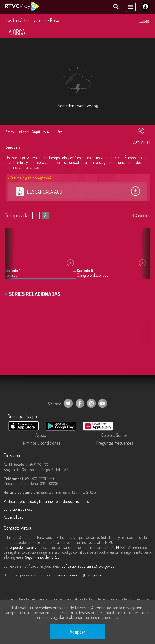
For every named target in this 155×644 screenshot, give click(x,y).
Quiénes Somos (115, 435)
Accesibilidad (14, 517)
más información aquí (100, 617)
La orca (11, 275)
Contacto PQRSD (114, 547)
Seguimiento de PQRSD (42, 557)
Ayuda (41, 435)
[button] (144, 257)
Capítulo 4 (13, 270)
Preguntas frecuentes (115, 443)
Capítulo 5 (85, 270)
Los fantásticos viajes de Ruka (32, 20)
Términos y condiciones (41, 443)
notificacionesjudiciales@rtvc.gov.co (87, 566)
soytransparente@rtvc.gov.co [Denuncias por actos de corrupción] (80, 575)
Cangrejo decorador (94, 275)
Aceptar (77, 632)
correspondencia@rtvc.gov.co (26, 547)
